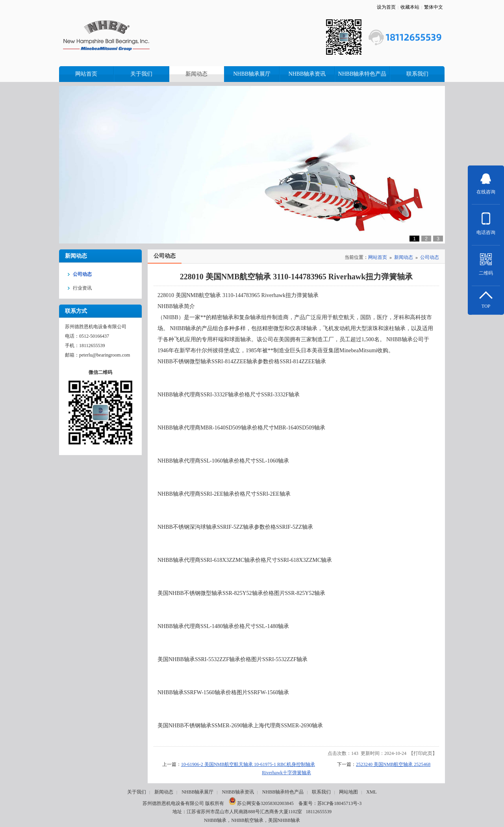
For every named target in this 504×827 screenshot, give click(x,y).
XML (372, 792)
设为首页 (386, 7)
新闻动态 (404, 257)
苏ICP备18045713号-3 (340, 803)
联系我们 (321, 792)
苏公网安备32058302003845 (261, 803)
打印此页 (423, 753)
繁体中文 (434, 7)
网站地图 (348, 792)
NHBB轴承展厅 (197, 792)
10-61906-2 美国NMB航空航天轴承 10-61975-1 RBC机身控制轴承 (248, 764)
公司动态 (430, 257)
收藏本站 (410, 7)
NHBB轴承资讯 (238, 792)
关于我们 (137, 792)
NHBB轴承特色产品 (283, 792)
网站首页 (378, 257)
